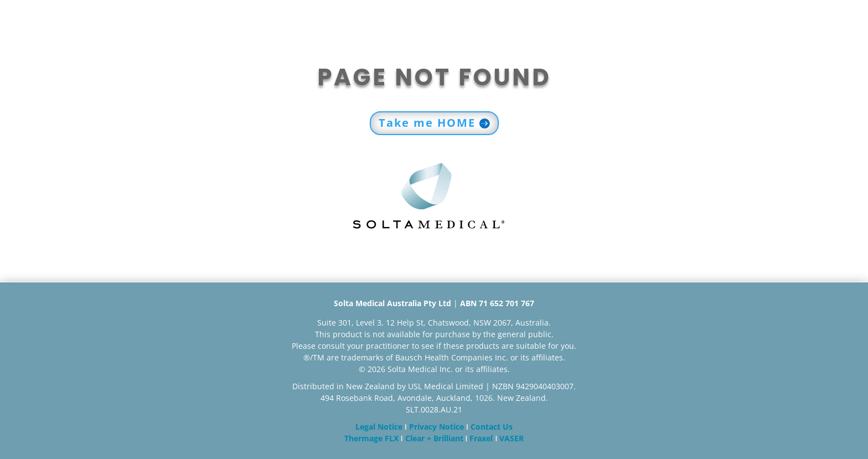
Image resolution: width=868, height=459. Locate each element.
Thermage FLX (371, 438)
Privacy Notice (436, 427)
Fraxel (481, 438)
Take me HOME (427, 123)
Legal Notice (379, 427)
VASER (512, 438)
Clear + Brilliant (434, 438)
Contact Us (492, 427)
